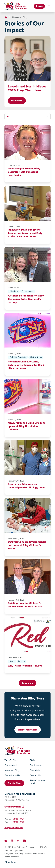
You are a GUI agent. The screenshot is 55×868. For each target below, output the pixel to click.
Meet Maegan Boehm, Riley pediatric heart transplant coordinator (24, 172)
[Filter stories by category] (27, 117)
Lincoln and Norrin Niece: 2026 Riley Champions (27, 88)
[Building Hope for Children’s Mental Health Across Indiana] (27, 577)
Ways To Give (11, 760)
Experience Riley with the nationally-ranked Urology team (26, 486)
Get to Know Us (12, 775)
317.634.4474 (19, 819)
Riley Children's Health (37, 782)
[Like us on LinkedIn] (24, 841)
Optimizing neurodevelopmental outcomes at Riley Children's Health (27, 545)
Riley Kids (14, 291)
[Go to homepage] (16, 6)
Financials (35, 770)
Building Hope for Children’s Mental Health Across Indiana (25, 605)
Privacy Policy (10, 862)
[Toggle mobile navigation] (49, 6)
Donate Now (14, 783)
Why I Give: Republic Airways (25, 666)
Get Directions (13, 807)
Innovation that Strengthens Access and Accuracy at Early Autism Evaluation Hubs (25, 233)
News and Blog (20, 17)
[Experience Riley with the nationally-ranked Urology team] (27, 458)
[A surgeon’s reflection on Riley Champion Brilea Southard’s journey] (27, 265)
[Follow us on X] (18, 841)
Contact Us (35, 775)
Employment (36, 765)
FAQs (32, 760)
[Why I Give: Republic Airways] (27, 635)
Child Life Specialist (18, 357)
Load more (27, 683)
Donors (22, 661)
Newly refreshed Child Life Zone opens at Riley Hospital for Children (27, 426)
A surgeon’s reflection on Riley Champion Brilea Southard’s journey (26, 299)
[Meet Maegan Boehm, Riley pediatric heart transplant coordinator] (27, 142)
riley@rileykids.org (14, 828)
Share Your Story (28, 730)
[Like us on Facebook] (6, 841)
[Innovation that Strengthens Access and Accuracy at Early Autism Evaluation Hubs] (27, 203)
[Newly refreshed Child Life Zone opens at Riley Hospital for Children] (27, 396)
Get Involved (11, 765)
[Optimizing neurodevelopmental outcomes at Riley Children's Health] (27, 515)
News (12, 661)
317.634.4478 (19, 822)
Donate (39, 6)
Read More (17, 101)
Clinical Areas (28, 291)
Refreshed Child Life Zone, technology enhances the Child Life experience (26, 365)
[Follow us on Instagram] (12, 841)
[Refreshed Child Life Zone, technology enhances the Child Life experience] (27, 330)
